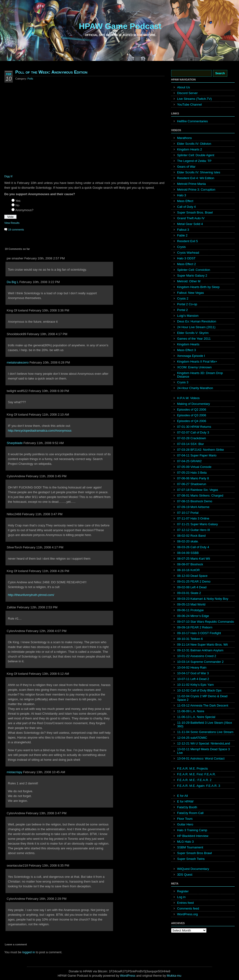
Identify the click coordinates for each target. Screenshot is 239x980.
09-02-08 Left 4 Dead (192, 587)
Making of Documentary (193, 404)
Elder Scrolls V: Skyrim (193, 333)
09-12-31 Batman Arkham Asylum (200, 650)
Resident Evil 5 (187, 241)
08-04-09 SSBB (188, 553)
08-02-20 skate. (188, 541)
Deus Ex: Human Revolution (197, 321)
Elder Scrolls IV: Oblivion (194, 144)
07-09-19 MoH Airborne (193, 507)
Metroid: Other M (189, 281)
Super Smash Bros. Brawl (195, 212)
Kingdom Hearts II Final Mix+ (197, 361)
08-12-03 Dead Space (192, 576)
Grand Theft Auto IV (191, 218)
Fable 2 (182, 235)
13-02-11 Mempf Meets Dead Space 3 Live (203, 751)
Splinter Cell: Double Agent (196, 155)
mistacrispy (14, 772)
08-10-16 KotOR (188, 570)
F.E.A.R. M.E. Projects (193, 768)
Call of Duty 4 (186, 207)
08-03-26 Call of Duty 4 (193, 547)
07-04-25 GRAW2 (189, 461)
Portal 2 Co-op (187, 304)
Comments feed (188, 908)
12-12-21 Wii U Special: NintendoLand (204, 743)
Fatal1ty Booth (187, 807)
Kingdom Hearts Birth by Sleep (198, 287)
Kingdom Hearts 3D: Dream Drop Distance (200, 375)
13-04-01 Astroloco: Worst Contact (201, 758)
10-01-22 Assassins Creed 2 (197, 656)
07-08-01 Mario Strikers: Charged (200, 495)
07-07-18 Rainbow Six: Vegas (198, 490)
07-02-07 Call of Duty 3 (193, 432)
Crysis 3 (183, 382)
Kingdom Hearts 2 (190, 149)
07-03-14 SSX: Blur (190, 444)
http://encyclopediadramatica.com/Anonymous (40, 431)
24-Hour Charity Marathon (195, 388)
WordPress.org (187, 914)
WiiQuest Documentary (193, 869)
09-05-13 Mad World (191, 604)
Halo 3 (182, 195)
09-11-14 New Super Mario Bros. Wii (202, 645)
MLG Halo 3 (185, 842)
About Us (183, 87)
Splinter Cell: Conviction (194, 270)
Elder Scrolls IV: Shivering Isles (199, 172)
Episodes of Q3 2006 (192, 415)
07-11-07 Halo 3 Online (193, 518)
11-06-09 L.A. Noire (191, 711)
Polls (30, 79)
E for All (182, 796)
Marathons (184, 138)
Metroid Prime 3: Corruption (196, 190)
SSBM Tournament (190, 847)
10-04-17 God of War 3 (193, 673)
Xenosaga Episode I (191, 356)
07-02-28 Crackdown (192, 438)
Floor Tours (185, 819)
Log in (181, 897)
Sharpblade (15, 443)
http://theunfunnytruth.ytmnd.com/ (31, 595)
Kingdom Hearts (188, 344)
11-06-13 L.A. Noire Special (196, 717)
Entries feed (185, 903)
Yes (18, 201)
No (18, 205)
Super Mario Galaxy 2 (192, 276)
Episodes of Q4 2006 (192, 421)
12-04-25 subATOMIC (192, 738)
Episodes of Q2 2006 (192, 410)
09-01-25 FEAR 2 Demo (194, 581)
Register (183, 891)
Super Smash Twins (191, 859)
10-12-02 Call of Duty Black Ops (199, 690)
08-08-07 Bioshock (190, 564)
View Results (12, 223)
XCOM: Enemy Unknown (194, 367)
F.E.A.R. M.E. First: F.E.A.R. (196, 774)
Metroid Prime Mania (191, 184)
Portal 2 (182, 310)
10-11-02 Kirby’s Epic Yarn (195, 685)
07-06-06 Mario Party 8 (193, 478)
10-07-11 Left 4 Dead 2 (193, 679)
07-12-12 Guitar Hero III (193, 530)
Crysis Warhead (188, 253)
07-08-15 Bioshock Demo (195, 501)
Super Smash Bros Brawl (194, 853)
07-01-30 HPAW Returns (194, 427)
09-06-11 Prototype (190, 610)
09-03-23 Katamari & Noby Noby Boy (203, 599)
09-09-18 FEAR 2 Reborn (195, 627)
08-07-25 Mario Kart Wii (193, 559)
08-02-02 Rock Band (191, 536)
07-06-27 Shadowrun (192, 484)
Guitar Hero (185, 824)
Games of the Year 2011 (194, 339)
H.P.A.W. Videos (188, 398)
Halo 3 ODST (186, 258)
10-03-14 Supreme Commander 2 (200, 662)
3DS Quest (185, 875)
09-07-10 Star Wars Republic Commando (206, 622)
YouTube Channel (189, 104)
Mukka (171, 976)
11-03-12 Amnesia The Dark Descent (203, 705)
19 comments (16, 230)
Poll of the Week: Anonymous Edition (51, 72)
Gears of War (186, 167)
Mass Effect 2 (187, 264)
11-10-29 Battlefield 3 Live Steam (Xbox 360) (205, 724)
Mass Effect (185, 201)
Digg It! (8, 176)
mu (179, 976)
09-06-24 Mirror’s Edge (193, 616)
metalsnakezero (18, 362)
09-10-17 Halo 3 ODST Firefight (199, 633)
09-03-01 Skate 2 (189, 593)
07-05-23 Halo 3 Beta (192, 473)
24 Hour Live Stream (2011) (196, 327)
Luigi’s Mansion (188, 316)
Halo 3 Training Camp (192, 830)
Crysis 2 (183, 298)
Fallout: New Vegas (190, 293)
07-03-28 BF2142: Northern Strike (201, 450)
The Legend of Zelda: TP (194, 161)
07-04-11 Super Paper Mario (197, 455)
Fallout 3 (183, 230)
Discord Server (187, 93)
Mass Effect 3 (187, 350)
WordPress (128, 976)
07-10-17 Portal (188, 513)
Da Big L (13, 282)
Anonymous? (24, 210)
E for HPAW (185, 801)
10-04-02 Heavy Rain (192, 667)
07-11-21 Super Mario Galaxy (198, 524)
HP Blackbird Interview (193, 836)
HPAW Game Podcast (120, 26)
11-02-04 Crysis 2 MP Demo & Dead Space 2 (202, 698)
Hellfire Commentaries (193, 121)
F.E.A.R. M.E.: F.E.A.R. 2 (194, 780)
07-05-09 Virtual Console (194, 467)
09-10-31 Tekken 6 (190, 639)
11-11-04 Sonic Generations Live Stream (205, 732)
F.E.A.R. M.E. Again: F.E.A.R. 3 (199, 786)
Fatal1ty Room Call (190, 813)
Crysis (181, 247)
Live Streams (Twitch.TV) (194, 99)
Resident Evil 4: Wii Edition (196, 178)
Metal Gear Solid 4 (190, 224)
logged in (29, 952)
